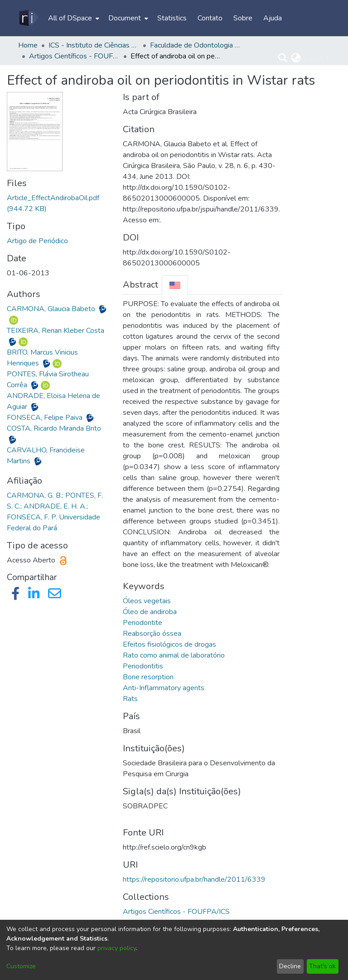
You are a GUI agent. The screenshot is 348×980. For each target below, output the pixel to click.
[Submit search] (283, 58)
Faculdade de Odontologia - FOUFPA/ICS (195, 45)
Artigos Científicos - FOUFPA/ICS (74, 56)
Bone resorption (148, 677)
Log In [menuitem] (314, 58)
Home (28, 45)
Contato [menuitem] (210, 18)
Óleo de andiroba (150, 612)
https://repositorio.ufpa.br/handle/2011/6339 (194, 879)
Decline (290, 966)
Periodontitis (143, 666)
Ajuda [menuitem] (273, 18)
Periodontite (143, 623)
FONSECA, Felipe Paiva (46, 418)
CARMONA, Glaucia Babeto (52, 309)
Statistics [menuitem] (172, 18)
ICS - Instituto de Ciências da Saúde (94, 45)
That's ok (322, 966)
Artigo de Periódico (37, 241)
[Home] (28, 18)
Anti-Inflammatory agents (164, 688)
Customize (21, 966)
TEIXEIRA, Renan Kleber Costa (56, 331)
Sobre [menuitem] (243, 18)
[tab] (175, 285)
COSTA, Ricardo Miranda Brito (54, 428)
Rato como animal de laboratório (174, 655)
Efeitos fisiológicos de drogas (169, 644)
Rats (130, 699)
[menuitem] (73, 18)
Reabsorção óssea (152, 634)
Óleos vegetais (147, 601)
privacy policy (117, 948)
